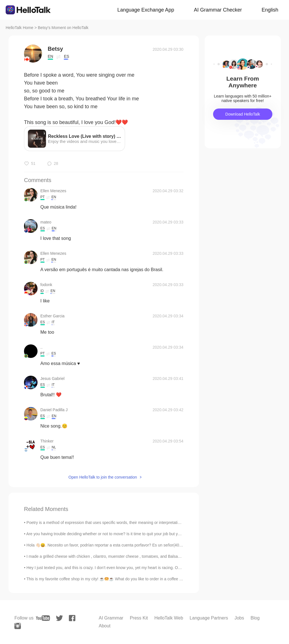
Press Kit (139, 618)
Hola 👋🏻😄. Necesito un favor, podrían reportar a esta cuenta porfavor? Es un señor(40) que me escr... (116, 545)
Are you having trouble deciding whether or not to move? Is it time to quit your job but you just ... (110, 534)
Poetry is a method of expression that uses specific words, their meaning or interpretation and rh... (112, 523)
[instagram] (18, 626)
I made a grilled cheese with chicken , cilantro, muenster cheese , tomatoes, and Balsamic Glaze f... (114, 556)
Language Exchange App (146, 10)
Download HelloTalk (243, 114)
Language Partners (209, 618)
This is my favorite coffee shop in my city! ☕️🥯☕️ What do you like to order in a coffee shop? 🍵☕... (115, 579)
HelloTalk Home (19, 28)
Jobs (239, 618)
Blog (255, 618)
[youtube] (43, 618)
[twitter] (59, 618)
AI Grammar (111, 618)
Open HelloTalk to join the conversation (103, 477)
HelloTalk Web (169, 618)
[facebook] (72, 618)
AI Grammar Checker (218, 10)
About (105, 626)
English (270, 10)
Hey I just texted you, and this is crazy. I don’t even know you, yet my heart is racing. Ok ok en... (110, 568)
